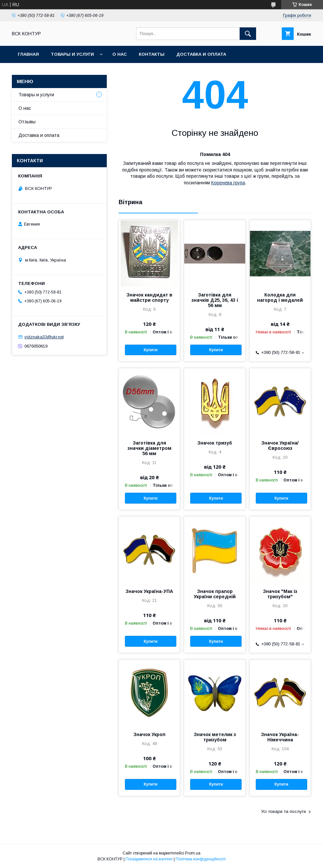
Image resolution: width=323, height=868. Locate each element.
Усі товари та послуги (283, 811)
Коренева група (228, 183)
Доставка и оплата (201, 54)
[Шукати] (248, 34)
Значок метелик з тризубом (215, 737)
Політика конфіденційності (201, 859)
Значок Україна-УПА (149, 591)
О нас (120, 54)
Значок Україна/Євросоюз (280, 446)
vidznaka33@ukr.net (44, 337)
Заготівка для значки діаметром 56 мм (149, 448)
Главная (28, 54)
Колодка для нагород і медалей (280, 297)
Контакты (152, 54)
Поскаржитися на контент (149, 859)
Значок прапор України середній (215, 594)
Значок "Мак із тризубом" (280, 594)
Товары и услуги (72, 54)
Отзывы (27, 122)
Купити (151, 350)
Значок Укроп (149, 734)
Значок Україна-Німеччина (280, 737)
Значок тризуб (215, 443)
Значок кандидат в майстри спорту (149, 297)
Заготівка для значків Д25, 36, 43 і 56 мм (215, 300)
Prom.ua (193, 853)
